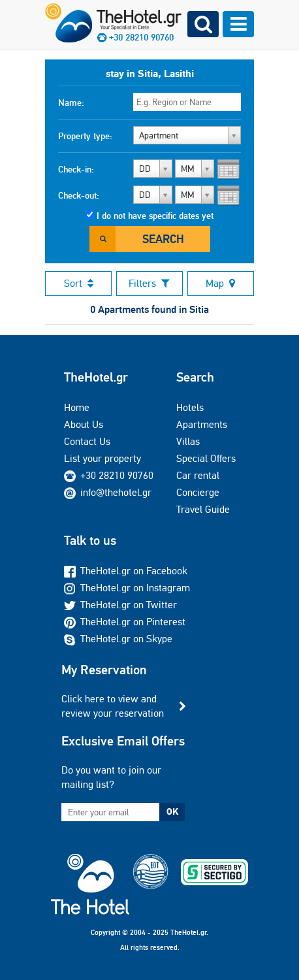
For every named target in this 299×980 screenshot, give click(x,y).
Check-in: (76, 169)
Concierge (198, 492)
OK (172, 811)
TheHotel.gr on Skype (118, 639)
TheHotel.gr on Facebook (126, 571)
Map (220, 283)
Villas (188, 441)
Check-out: (79, 195)
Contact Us (87, 441)
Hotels (190, 407)
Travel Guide (203, 509)
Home (77, 407)
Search (163, 239)
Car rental (198, 475)
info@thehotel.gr (108, 492)
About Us (84, 424)
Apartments (202, 424)
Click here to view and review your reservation (113, 706)
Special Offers (206, 458)
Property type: (85, 136)
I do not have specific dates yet (155, 216)
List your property (102, 458)
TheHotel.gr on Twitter (120, 605)
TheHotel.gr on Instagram (127, 588)
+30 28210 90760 (117, 475)
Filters (149, 283)
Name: (71, 103)
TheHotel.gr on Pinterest (125, 622)
